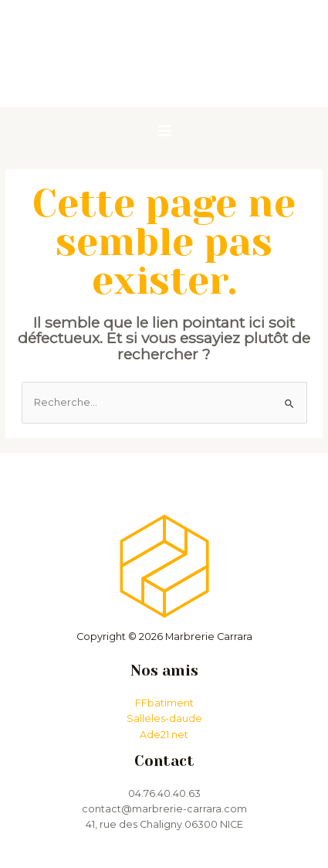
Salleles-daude (164, 718)
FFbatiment (164, 703)
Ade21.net (164, 735)
